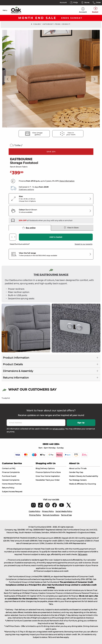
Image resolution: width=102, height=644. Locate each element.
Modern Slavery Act (77, 476)
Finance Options (43, 472)
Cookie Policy (34, 511)
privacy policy (59, 429)
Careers (83, 480)
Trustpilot (6, 398)
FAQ (13, 468)
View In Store (71, 228)
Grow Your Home (43, 476)
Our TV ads (82, 468)
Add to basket (56, 237)
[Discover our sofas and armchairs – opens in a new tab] (46, 220)
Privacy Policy (48, 511)
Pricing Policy (35, 515)
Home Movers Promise (12, 484)
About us (73, 468)
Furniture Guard (9, 476)
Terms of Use (66, 515)
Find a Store (56, 472)
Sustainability (92, 476)
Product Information (16, 358)
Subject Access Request (12, 492)
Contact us (7, 468)
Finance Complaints (11, 472)
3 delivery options (26, 189)
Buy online (29, 228)
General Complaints (11, 480)
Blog (38, 468)
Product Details (13, 364)
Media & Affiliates (76, 484)
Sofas (18, 145)
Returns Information (16, 378)
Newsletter (40, 480)
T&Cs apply (83, 554)
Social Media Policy (64, 511)
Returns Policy (8, 488)
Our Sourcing (90, 484)
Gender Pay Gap (76, 472)
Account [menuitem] (83, 10)
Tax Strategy (74, 480)
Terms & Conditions (51, 515)
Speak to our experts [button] (83, 244)
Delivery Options (47, 468)
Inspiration (55, 476)
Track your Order (53, 480)
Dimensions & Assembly (18, 371)
